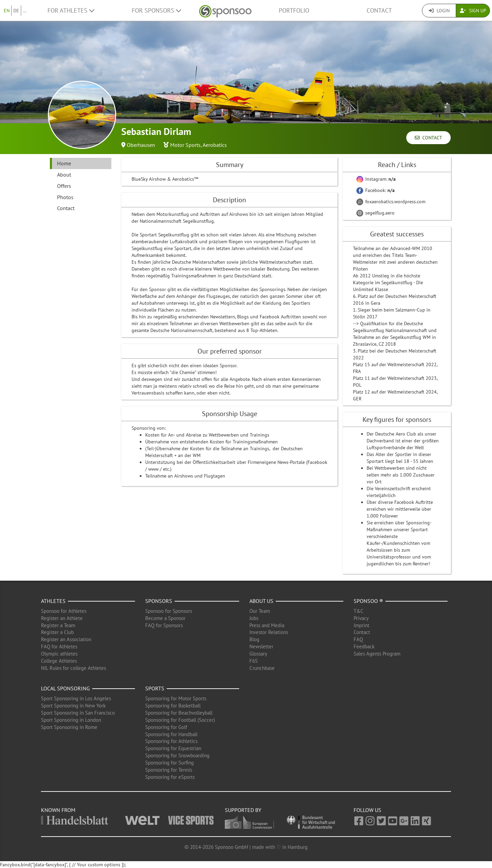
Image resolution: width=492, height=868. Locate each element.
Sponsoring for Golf (166, 727)
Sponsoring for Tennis (169, 770)
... (25, 11)
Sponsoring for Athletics (171, 741)
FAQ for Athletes (59, 646)
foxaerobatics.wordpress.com (391, 202)
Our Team (260, 611)
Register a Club (57, 632)
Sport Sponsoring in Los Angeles (76, 698)
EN (7, 11)
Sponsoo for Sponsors (169, 611)
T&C (359, 611)
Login (439, 11)
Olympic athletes (59, 654)
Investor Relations (269, 632)
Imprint (361, 625)
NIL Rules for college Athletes (73, 668)
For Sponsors (156, 10)
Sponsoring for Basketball (173, 706)
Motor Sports (185, 145)
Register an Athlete (62, 618)
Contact (379, 10)
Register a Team (58, 625)
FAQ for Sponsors (164, 625)
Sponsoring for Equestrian (173, 748)
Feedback (364, 646)
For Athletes (71, 10)
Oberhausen (141, 145)
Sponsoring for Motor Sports (176, 698)
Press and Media (267, 625)
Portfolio (294, 10)
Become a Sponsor (165, 618)
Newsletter (261, 646)
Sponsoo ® (368, 601)
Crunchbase (262, 668)
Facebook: (375, 190)
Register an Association (66, 639)
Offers (64, 186)
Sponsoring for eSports (170, 777)
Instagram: (376, 179)
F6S (254, 661)
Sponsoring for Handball (171, 734)
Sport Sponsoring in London (71, 720)
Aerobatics (215, 145)
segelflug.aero (375, 213)
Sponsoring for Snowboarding (177, 755)
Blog (254, 639)
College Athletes (59, 661)
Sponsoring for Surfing (169, 763)
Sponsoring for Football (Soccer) (180, 720)
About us (261, 601)
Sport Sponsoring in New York (73, 706)
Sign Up (473, 11)
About (64, 175)
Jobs (254, 618)
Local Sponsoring (65, 688)
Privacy (361, 618)
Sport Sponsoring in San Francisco (78, 713)
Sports (155, 688)
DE (16, 11)
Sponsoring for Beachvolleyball (179, 713)
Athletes (53, 601)
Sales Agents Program (377, 654)
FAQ (358, 639)
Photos (65, 197)
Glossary (258, 654)
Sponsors (159, 601)
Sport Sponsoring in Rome (69, 727)
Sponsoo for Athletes (64, 611)
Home (64, 163)
